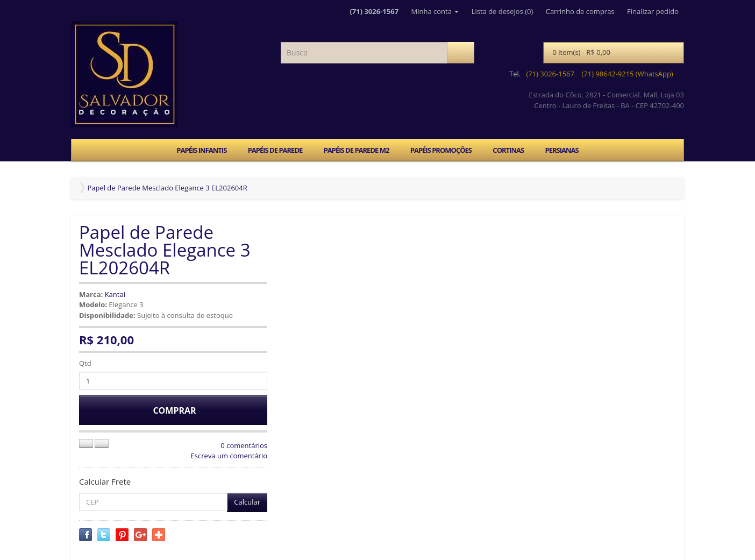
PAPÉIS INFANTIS (201, 150)
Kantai (115, 294)
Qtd (85, 363)
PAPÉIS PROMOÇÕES (441, 150)
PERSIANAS (561, 150)
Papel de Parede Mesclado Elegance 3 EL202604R (167, 188)
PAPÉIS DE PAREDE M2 (357, 150)
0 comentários (244, 445)
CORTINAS (508, 150)
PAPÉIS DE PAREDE (275, 150)
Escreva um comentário (229, 456)
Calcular (247, 502)
